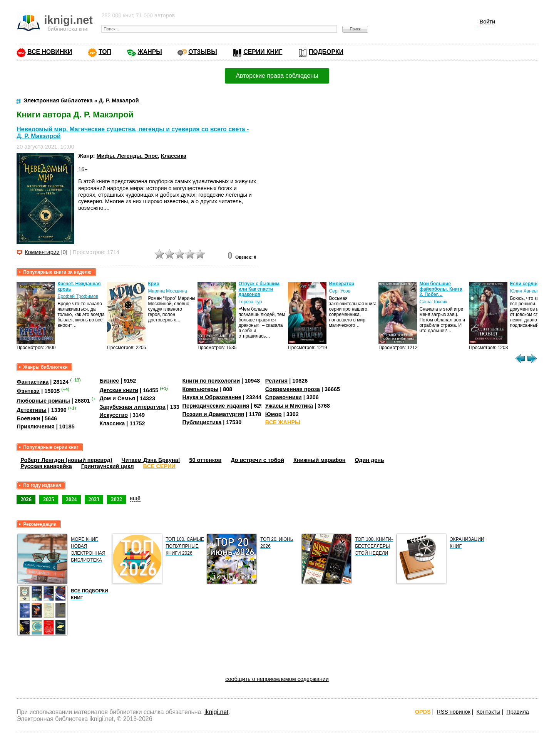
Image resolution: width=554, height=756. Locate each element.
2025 (49, 499)
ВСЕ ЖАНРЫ (283, 422)
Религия (276, 381)
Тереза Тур (250, 302)
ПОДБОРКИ (326, 52)
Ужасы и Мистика (289, 406)
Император (341, 284)
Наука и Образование (212, 397)
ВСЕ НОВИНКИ (50, 52)
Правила (517, 712)
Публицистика (202, 422)
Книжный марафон (320, 460)
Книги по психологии (211, 381)
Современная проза (293, 389)
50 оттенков (206, 460)
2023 (94, 499)
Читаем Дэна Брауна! (151, 460)
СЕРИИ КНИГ (263, 52)
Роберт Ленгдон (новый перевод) (66, 460)
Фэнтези (28, 391)
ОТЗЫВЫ (203, 52)
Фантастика (33, 382)
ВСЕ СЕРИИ (159, 466)
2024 (71, 499)
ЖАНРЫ (150, 52)
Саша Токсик (433, 302)
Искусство (114, 415)
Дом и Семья (117, 398)
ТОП (105, 52)
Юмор (274, 414)
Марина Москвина (167, 291)
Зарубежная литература (132, 407)
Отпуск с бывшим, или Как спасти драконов (259, 289)
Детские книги (119, 390)
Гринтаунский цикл (108, 466)
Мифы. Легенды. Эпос (127, 156)
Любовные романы (43, 401)
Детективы (32, 410)
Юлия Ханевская (528, 291)
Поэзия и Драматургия (213, 414)
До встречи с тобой (257, 460)
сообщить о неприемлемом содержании (277, 679)
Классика (174, 156)
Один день (370, 460)
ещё (135, 498)
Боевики (28, 418)
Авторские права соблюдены (277, 76)
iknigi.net (216, 712)
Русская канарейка (46, 466)
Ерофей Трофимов (78, 296)
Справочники (284, 397)
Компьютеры (201, 389)
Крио (153, 284)
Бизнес (109, 381)
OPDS (423, 712)
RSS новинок (453, 712)
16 (81, 169)
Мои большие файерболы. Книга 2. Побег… (441, 289)
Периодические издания (216, 406)
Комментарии (42, 252)
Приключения (36, 427)
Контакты (488, 712)
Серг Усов (340, 291)
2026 (26, 499)
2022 (116, 499)
